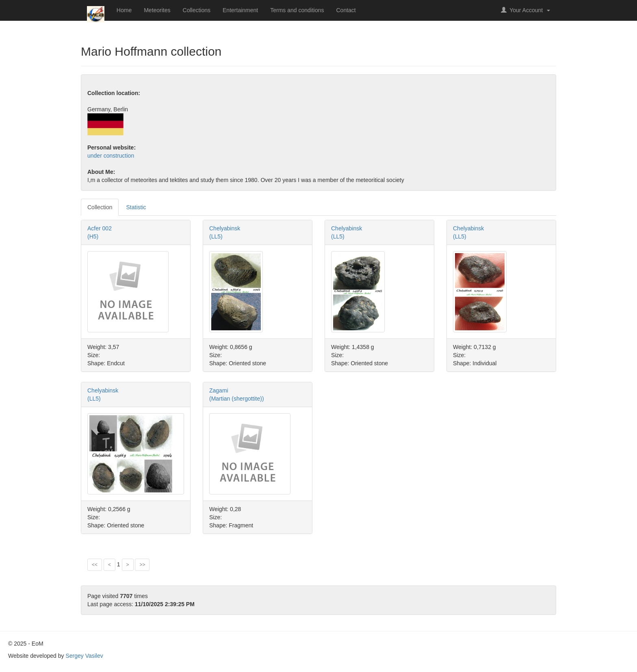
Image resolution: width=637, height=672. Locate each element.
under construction (111, 156)
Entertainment (240, 10)
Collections (197, 10)
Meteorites (157, 10)
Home (124, 10)
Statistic (136, 207)
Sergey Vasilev (84, 656)
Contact (346, 10)
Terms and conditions (297, 10)
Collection (100, 207)
